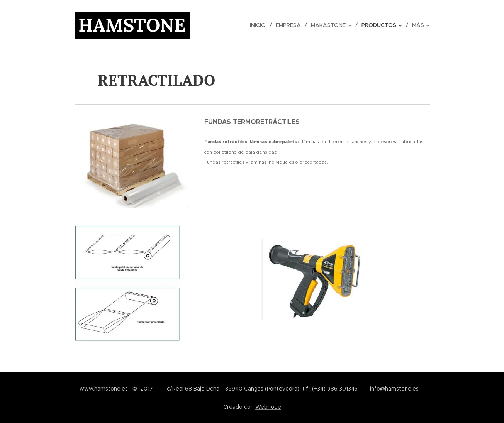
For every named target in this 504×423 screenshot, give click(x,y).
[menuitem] (246, 25)
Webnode (268, 407)
